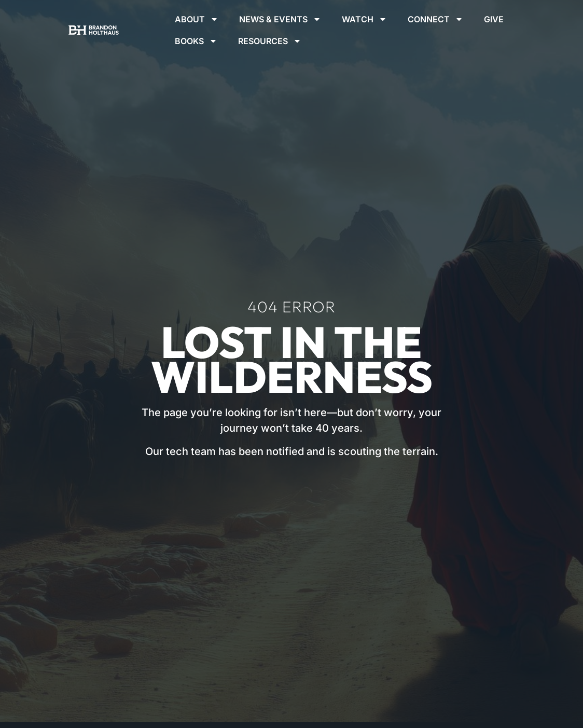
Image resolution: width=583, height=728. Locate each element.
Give (494, 19)
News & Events (280, 19)
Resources (270, 41)
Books (196, 41)
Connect (435, 19)
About (197, 19)
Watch (364, 19)
